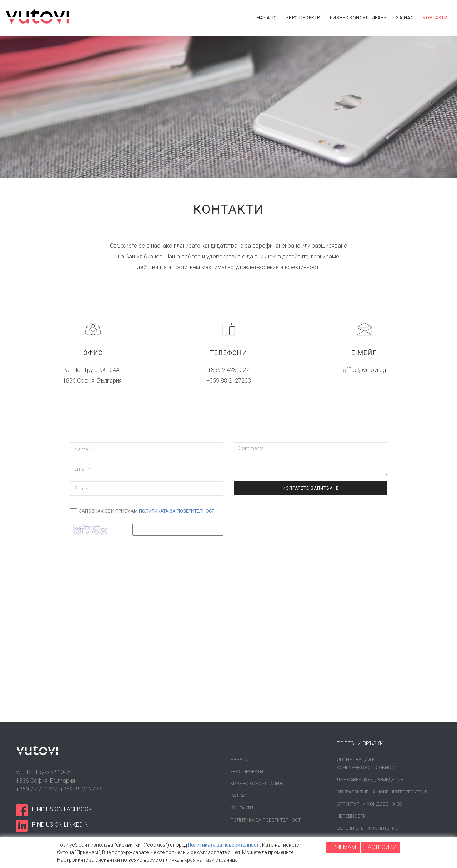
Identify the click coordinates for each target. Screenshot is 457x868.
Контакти (242, 808)
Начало (240, 759)
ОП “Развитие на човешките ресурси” (382, 792)
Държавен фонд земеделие (370, 780)
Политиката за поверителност (177, 511)
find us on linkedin (60, 825)
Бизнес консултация (256, 784)
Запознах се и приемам (147, 511)
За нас (238, 796)
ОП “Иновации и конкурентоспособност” (368, 763)
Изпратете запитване (311, 488)
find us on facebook (62, 809)
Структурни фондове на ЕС (369, 804)
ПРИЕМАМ (343, 847)
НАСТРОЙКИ (380, 847)
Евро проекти (247, 771)
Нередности (351, 816)
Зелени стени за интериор (369, 828)
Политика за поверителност (265, 820)
